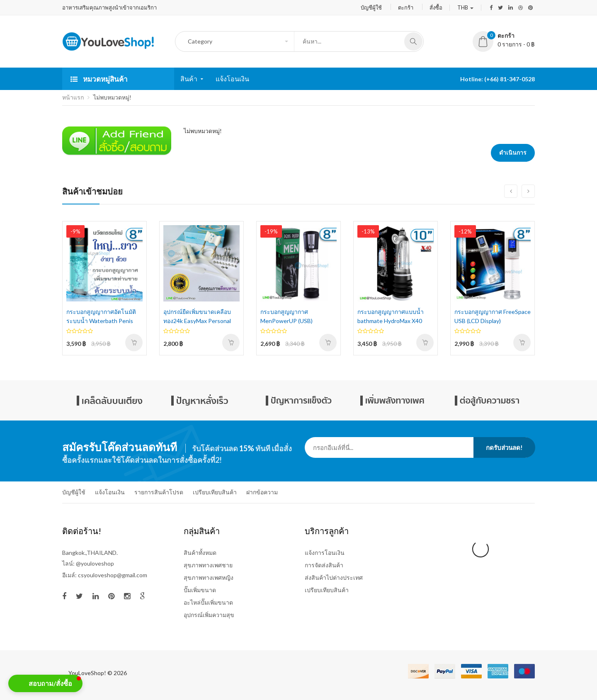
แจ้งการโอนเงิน (325, 553)
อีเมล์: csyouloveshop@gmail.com (105, 575)
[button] (45, 683)
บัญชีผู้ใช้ (371, 7)
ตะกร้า (406, 7)
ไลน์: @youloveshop (88, 563)
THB (465, 7)
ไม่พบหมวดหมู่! (112, 97)
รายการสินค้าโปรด (159, 492)
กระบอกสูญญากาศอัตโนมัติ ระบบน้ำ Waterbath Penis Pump (101, 321)
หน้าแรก (73, 97)
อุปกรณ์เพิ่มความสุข (209, 615)
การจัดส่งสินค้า (324, 565)
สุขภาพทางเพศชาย (208, 565)
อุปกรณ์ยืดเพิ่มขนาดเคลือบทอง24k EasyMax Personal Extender (197, 321)
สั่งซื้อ (436, 7)
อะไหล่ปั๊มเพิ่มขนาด (208, 602)
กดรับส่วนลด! (504, 447)
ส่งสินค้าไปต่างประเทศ (334, 577)
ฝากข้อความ (262, 492)
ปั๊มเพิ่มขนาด (200, 590)
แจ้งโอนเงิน (110, 492)
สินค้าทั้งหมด (200, 553)
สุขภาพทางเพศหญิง (209, 577)
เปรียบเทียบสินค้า (215, 492)
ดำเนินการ (513, 152)
